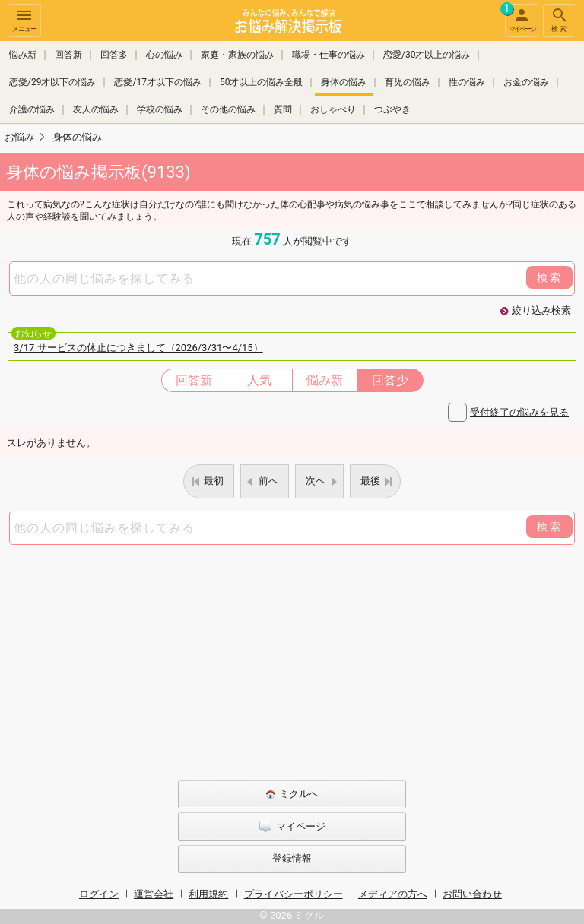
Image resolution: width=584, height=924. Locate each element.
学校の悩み (160, 109)
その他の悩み (228, 109)
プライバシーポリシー (294, 894)
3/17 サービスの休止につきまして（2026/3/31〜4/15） (138, 348)
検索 (560, 19)
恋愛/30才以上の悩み (427, 55)
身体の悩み (344, 82)
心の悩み (164, 55)
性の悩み (467, 82)
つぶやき (392, 109)
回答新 (68, 55)
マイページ (520, 18)
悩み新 (23, 55)
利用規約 (208, 894)
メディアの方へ (393, 894)
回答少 (390, 380)
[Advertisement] (292, 659)
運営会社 (154, 894)
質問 (283, 109)
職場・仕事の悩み (328, 55)
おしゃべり (333, 109)
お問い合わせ (472, 894)
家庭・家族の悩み (237, 55)
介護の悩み (32, 109)
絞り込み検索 (541, 310)
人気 (259, 380)
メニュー (24, 19)
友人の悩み (96, 109)
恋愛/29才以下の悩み (52, 82)
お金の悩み (526, 82)
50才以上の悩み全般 (262, 82)
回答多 (114, 55)
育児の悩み (408, 82)
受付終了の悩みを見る (519, 412)
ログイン (99, 894)
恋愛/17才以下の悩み (157, 82)
